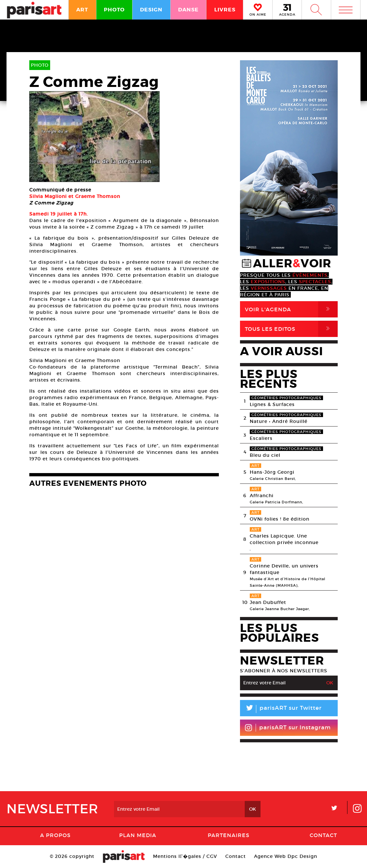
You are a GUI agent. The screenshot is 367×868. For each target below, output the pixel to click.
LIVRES (225, 10)
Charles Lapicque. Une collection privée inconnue (284, 539)
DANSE (188, 10)
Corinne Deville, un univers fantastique (284, 569)
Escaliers (261, 438)
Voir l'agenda (291, 309)
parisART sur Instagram (288, 728)
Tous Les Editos (291, 329)
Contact (323, 835)
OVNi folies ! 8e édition (280, 519)
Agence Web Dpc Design (286, 856)
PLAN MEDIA (138, 835)
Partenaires (229, 835)
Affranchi (262, 496)
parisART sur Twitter (281, 709)
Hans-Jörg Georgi (272, 472)
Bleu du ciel (265, 455)
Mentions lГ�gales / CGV (185, 856)
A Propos (55, 835)
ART (82, 10)
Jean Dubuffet (268, 602)
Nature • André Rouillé (279, 421)
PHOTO (114, 10)
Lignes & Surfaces (272, 404)
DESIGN (151, 10)
